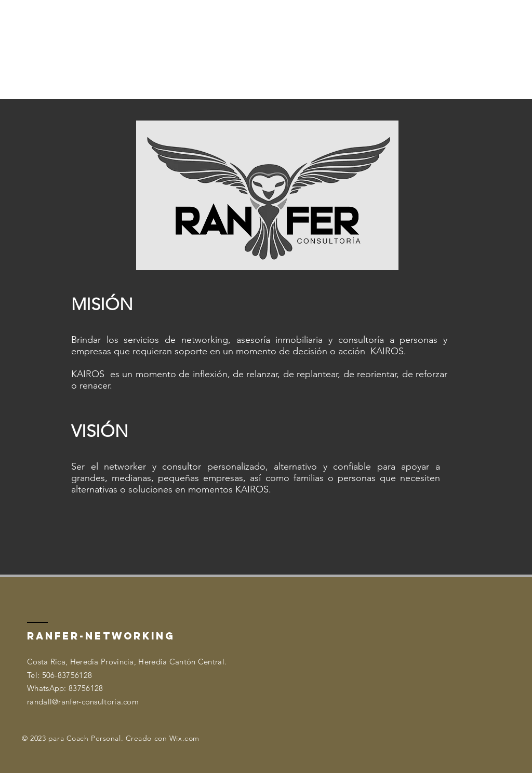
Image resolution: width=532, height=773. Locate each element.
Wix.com (184, 738)
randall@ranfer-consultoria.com (83, 702)
